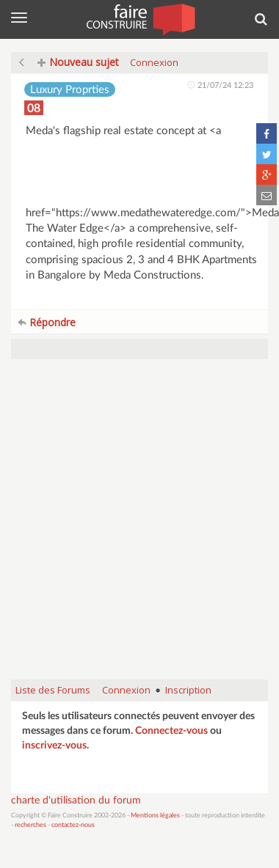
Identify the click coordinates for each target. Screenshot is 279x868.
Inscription (188, 690)
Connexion (154, 62)
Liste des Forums (53, 690)
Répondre (47, 322)
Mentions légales (155, 816)
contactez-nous (73, 825)
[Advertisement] (138, 527)
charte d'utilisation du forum (76, 801)
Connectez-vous (171, 731)
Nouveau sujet (78, 62)
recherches (30, 825)
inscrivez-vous (54, 746)
